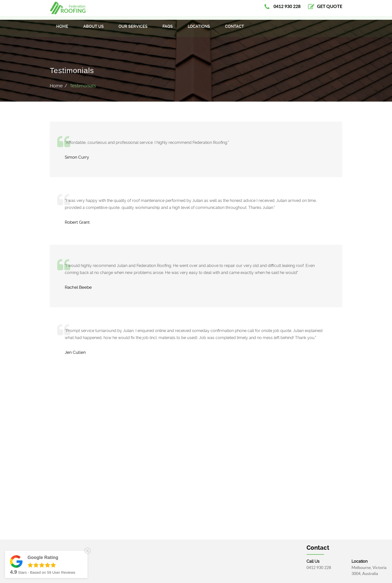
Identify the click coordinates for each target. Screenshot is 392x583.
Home (62, 30)
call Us (346, 561)
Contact (234, 30)
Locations (199, 30)
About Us (93, 30)
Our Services (133, 30)
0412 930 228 (352, 567)
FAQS (168, 30)
